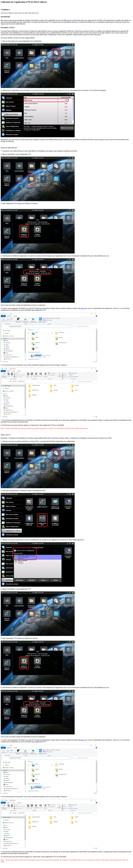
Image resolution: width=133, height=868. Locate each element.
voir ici (69, 20)
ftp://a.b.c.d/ (83, 308)
